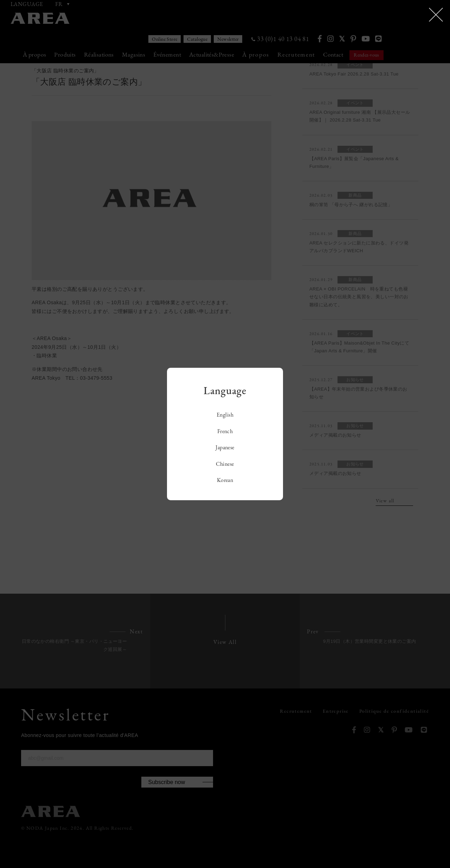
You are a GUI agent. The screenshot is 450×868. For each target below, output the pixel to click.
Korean (225, 480)
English (225, 415)
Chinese (225, 464)
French (225, 431)
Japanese (225, 447)
